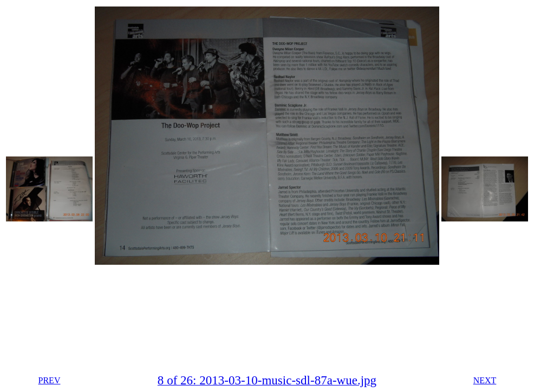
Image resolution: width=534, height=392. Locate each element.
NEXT (485, 380)
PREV (50, 380)
